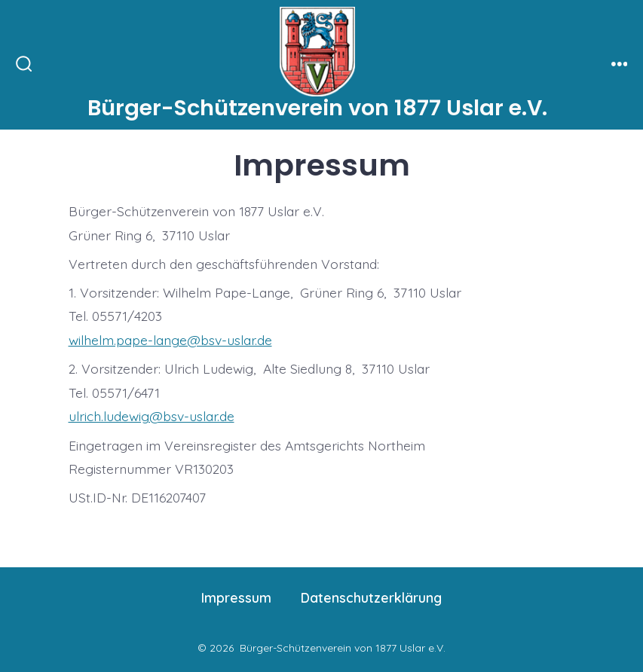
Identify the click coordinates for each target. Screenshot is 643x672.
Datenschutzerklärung (371, 597)
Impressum (236, 597)
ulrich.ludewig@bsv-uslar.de (152, 416)
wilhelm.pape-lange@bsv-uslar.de (170, 340)
